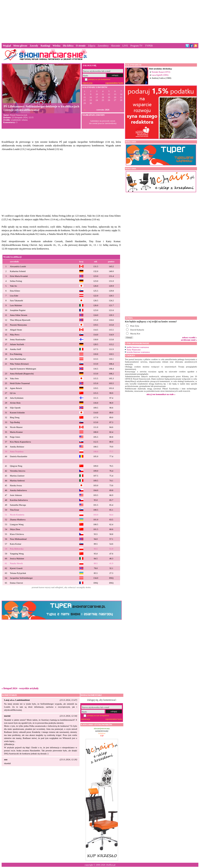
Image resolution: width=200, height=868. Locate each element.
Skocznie (115, 46)
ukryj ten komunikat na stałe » (161, 394)
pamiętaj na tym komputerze (99, 79)
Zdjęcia (92, 46)
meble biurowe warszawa (138, 347)
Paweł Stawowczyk (19, 115)
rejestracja (87, 83)
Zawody (34, 46)
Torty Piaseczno (134, 350)
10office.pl (111, 865)
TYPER (149, 46)
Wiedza (56, 46)
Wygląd (7, 46)
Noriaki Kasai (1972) (161, 72)
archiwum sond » (189, 340)
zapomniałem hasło (114, 83)
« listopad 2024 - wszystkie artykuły (20, 688)
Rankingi (45, 46)
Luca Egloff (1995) (160, 75)
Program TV (137, 46)
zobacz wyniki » (190, 337)
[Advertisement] (100, 21)
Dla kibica (68, 46)
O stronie (81, 46)
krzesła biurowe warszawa (138, 352)
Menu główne (20, 46)
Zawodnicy (103, 46)
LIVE (125, 46)
